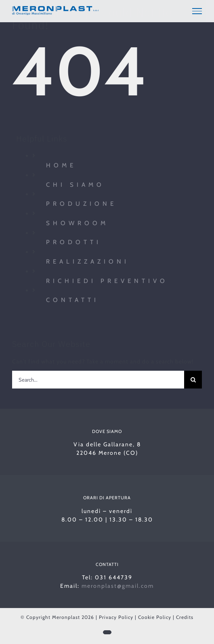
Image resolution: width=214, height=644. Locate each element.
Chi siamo (75, 185)
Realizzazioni (88, 262)
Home (61, 165)
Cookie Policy (155, 617)
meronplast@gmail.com (118, 586)
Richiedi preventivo (107, 281)
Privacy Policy (116, 617)
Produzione (81, 204)
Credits (185, 617)
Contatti (72, 300)
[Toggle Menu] (197, 11)
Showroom (77, 223)
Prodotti (74, 242)
